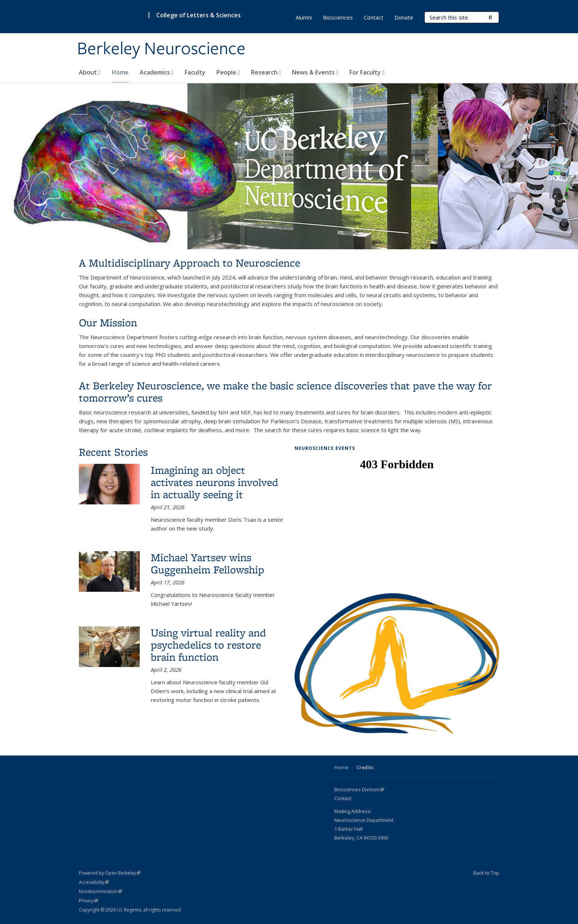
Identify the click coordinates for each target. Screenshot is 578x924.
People (228, 72)
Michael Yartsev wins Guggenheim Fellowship (208, 563)
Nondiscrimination (100, 891)
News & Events (315, 72)
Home (120, 72)
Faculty (195, 72)
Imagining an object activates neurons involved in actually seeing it (215, 482)
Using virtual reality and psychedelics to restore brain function (208, 645)
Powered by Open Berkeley (110, 873)
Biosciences (338, 17)
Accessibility (94, 882)
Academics (157, 72)
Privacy (88, 901)
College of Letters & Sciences (199, 15)
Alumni (304, 17)
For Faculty (367, 72)
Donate (404, 17)
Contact (374, 17)
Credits (365, 767)
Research (266, 72)
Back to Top (486, 873)
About (90, 72)
